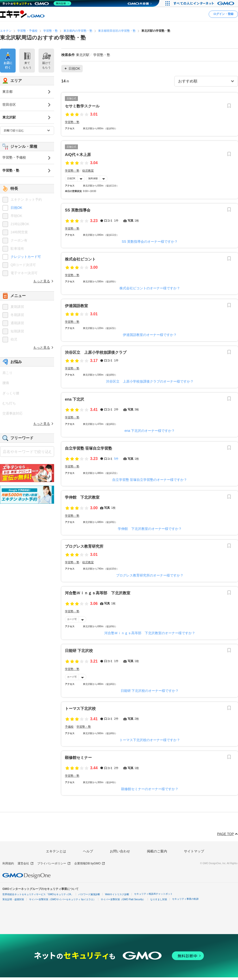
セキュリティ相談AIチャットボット (153, 894)
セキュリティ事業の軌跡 (185, 899)
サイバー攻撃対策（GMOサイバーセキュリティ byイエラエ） (62, 899)
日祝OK (71, 178)
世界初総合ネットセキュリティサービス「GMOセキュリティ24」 (38, 894)
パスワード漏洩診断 (89, 894)
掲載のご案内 (157, 851)
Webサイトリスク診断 (117, 894)
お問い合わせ (120, 851)
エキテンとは (56, 851)
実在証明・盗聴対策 (13, 899)
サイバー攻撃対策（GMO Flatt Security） (123, 899)
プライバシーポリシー (54, 864)
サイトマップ (194, 851)
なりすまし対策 (159, 899)
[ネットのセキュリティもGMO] (37, 3)
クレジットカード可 (26, 257)
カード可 (72, 619)
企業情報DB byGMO (90, 864)
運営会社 (26, 864)
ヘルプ (88, 851)
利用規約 (8, 863)
